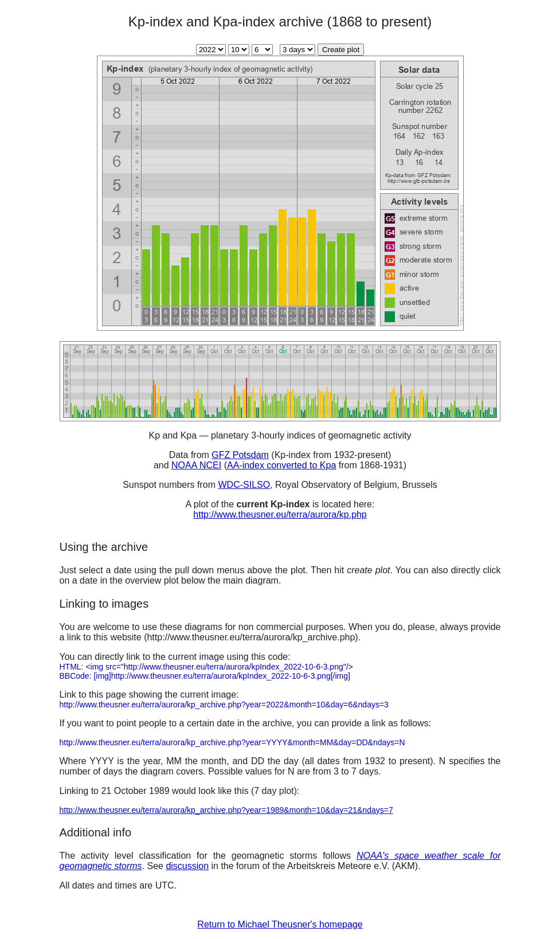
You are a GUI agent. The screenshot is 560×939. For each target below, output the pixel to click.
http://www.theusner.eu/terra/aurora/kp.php (280, 515)
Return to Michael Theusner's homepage (280, 924)
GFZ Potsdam (240, 455)
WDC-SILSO (244, 485)
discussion (187, 866)
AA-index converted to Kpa (281, 465)
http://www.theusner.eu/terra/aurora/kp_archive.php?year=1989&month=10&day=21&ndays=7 (226, 810)
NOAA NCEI (196, 465)
